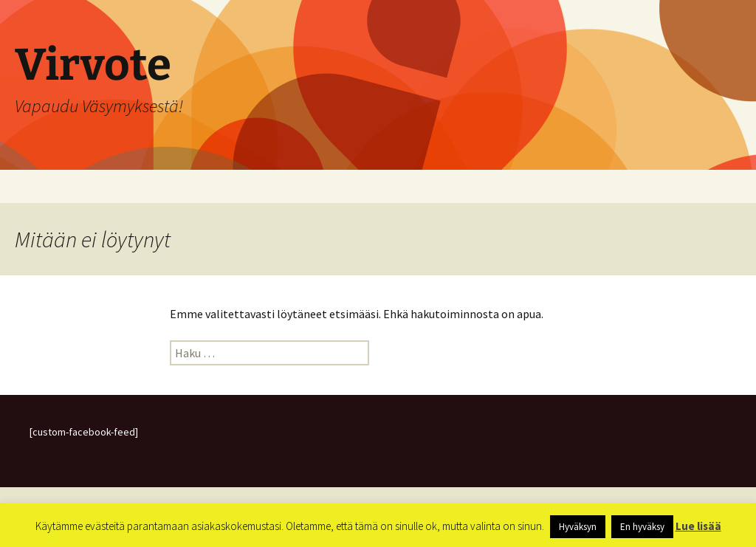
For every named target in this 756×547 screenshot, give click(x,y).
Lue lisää (698, 526)
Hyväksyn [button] (578, 527)
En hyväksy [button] (642, 527)
